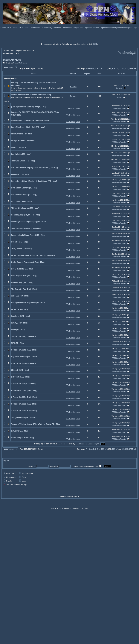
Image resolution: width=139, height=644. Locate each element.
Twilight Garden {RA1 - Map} (23, 417)
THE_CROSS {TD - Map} (21, 249)
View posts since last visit (127, 52)
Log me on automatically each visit (86, 466)
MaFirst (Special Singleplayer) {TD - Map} (29, 222)
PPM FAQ (24, 28)
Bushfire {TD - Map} (20, 242)
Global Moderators (20, 63)
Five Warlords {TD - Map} (22, 134)
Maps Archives (12, 60)
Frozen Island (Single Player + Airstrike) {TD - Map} (33, 255)
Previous (89, 69)
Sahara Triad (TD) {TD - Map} (23, 336)
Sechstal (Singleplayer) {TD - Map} (26, 228)
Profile (95, 28)
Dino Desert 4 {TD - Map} (22, 201)
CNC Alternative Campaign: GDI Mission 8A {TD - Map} (34, 168)
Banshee (73, 87)
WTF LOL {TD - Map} (20, 296)
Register (88, 28)
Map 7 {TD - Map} (18, 147)
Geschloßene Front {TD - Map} (24, 195)
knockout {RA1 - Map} (21, 316)
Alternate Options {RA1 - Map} (24, 390)
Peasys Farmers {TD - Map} (23, 141)
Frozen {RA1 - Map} (19, 309)
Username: (32, 466)
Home (4, 28)
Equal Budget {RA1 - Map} (22, 269)
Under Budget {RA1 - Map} (22, 438)
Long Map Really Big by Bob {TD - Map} (28, 127)
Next (134, 69)
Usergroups (77, 28)
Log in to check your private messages (115, 28)
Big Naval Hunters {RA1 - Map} (24, 357)
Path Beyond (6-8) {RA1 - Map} (24, 276)
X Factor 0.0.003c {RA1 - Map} (24, 404)
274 (130, 69)
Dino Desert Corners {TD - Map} (25, 188)
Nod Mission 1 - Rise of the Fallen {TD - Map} (30, 120)
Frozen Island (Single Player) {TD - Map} (28, 235)
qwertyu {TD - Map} (19, 323)
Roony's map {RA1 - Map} (22, 282)
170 (117, 69)
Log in (135, 28)
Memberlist (66, 28)
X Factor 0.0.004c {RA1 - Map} (24, 350)
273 (127, 69)
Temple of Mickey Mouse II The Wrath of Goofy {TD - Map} (36, 424)
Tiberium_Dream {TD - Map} (23, 161)
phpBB (68, 496)
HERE (95, 44)
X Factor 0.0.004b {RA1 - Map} (24, 411)
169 (113, 69)
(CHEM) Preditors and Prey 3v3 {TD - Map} (29, 107)
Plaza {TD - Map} (18, 330)
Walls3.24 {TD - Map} (20, 174)
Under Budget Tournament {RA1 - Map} (28, 262)
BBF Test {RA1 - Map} (20, 377)
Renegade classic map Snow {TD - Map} (28, 303)
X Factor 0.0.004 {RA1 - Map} (23, 384)
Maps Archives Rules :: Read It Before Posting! (31, 95)
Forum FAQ (34, 28)
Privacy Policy (47, 28)
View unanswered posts (128, 54)
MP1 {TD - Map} (18, 343)
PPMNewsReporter (73, 108)
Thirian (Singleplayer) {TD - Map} (25, 208)
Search (57, 28)
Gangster (119, 88)
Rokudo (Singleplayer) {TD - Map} (25, 215)
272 (123, 69)
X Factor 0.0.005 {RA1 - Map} (23, 363)
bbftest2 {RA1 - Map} (20, 370)
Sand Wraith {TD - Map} (21, 154)
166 (102, 69)
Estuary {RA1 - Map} (20, 431)
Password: (54, 466)
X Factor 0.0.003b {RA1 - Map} (24, 397)
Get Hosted (13, 28)
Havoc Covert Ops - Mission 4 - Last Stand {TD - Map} (34, 181)
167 (106, 69)
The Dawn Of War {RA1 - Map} (24, 289)
